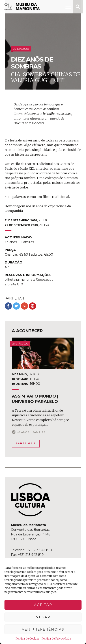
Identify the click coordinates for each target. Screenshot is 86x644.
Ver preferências (43, 629)
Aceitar (43, 605)
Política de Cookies (27, 639)
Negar (43, 617)
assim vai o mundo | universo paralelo (35, 399)
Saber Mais (26, 444)
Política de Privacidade (56, 639)
